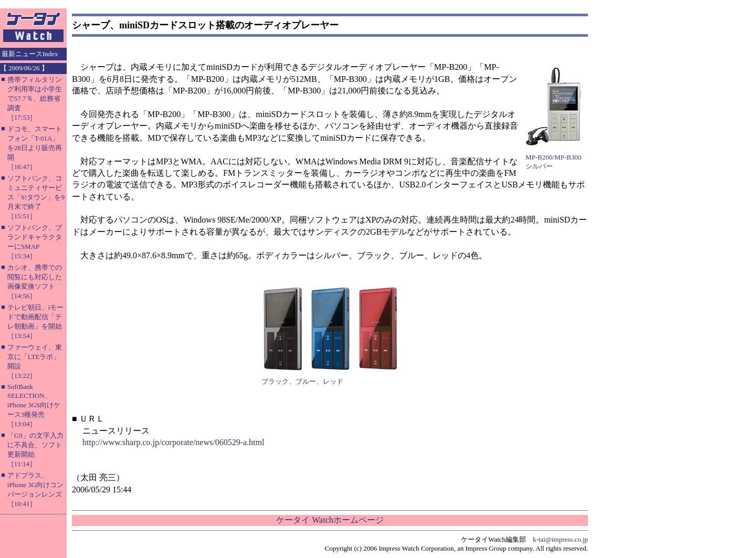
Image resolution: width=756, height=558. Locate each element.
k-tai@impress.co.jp (560, 539)
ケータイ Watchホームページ (330, 520)
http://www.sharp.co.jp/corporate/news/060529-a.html (173, 442)
